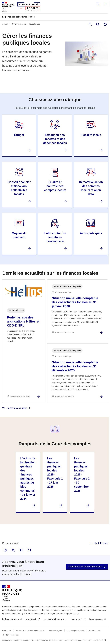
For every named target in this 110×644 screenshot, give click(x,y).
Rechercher (98, 4)
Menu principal (106, 4)
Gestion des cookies (11, 635)
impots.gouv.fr (96, 619)
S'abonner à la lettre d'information (85, 567)
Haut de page (100, 543)
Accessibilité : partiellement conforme (30, 630)
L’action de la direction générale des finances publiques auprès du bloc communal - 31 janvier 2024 (28, 479)
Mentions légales (56, 630)
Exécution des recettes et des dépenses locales (55, 139)
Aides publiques (91, 233)
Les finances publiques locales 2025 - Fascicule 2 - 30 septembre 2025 (82, 474)
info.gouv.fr (31, 619)
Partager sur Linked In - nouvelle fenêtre (21, 550)
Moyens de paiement (19, 235)
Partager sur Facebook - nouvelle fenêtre (5, 550)
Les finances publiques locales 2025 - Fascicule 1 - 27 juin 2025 (55, 472)
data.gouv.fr (77, 619)
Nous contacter (95, 630)
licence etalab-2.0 (96, 640)
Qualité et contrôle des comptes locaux (55, 186)
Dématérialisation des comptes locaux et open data (91, 188)
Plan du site (7, 630)
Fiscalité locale (91, 135)
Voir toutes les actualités (15, 408)
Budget (19, 135)
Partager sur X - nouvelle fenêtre (13, 550)
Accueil (5, 24)
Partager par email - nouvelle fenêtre (29, 550)
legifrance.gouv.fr (11, 619)
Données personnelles (75, 630)
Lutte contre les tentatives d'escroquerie (55, 237)
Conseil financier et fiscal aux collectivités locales (19, 188)
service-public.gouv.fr (54, 619)
